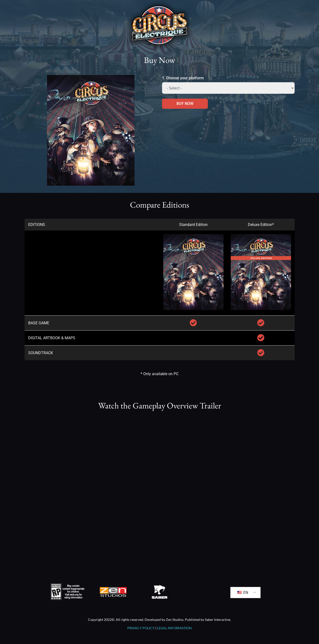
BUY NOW (185, 104)
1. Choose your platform (183, 78)
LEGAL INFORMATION (174, 628)
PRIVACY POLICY (141, 628)
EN (243, 593)
